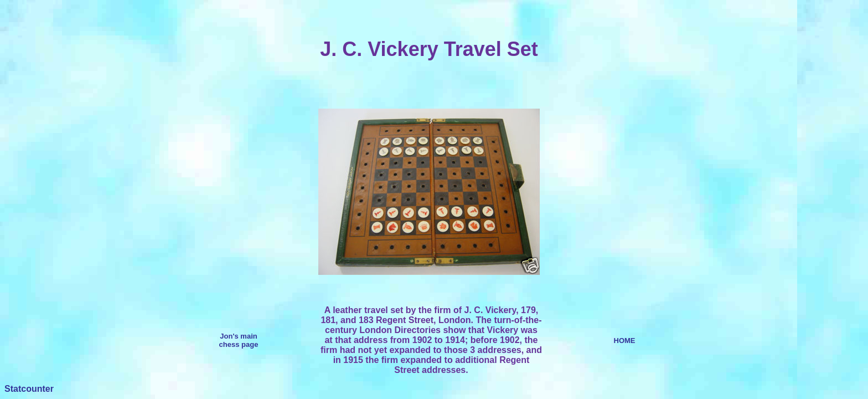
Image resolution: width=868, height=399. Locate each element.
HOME (625, 341)
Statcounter (29, 389)
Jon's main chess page (239, 340)
